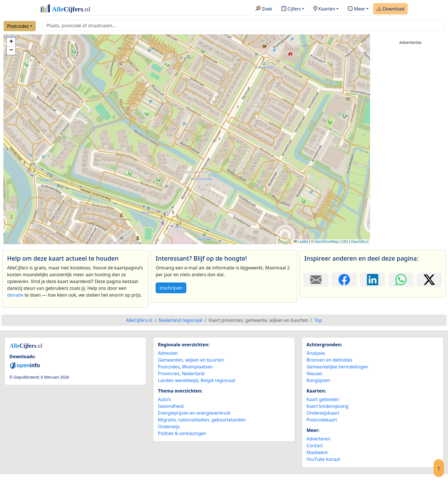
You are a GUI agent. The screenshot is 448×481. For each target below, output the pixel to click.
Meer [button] (356, 9)
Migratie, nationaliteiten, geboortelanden (202, 420)
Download (390, 9)
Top (318, 320)
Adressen (168, 353)
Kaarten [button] (324, 9)
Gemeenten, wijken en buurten (191, 360)
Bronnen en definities (329, 360)
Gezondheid (171, 406)
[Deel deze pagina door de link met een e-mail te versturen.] (316, 280)
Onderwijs (169, 427)
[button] (11, 42)
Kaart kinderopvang (327, 406)
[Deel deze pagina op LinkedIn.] (373, 280)
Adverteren (318, 439)
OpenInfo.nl (360, 242)
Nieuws (314, 374)
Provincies (169, 374)
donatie (15, 295)
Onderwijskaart (323, 413)
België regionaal (218, 380)
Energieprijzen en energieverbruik (194, 413)
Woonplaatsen (197, 367)
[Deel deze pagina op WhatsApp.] (401, 280)
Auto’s (164, 399)
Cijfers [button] (291, 9)
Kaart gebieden (323, 399)
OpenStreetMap (327, 242)
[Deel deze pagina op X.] (429, 280)
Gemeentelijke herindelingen (337, 367)
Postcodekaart (322, 420)
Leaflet (301, 242)
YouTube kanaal (323, 459)
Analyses (316, 353)
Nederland (193, 374)
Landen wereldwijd (178, 380)
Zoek (264, 9)
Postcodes (18, 26)
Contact (315, 446)
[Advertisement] (411, 135)
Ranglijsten (318, 380)
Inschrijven (171, 288)
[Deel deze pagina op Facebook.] (344, 280)
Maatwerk (317, 452)
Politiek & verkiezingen (182, 433)
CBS (345, 242)
